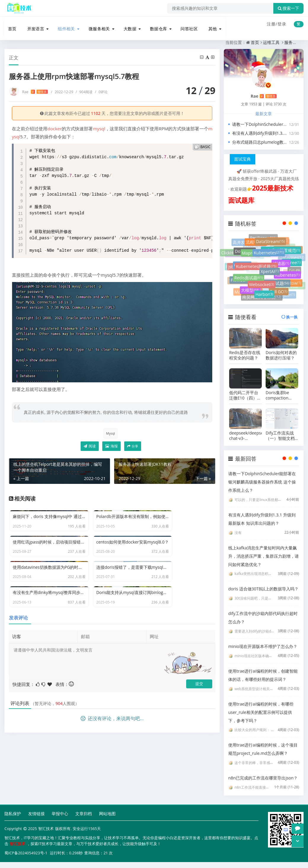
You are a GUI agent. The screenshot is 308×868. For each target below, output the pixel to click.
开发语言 (32, 25)
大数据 (127, 25)
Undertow (290, 279)
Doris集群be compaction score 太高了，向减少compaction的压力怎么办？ (282, 390)
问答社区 (186, 25)
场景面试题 (276, 284)
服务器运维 (74, 41)
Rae (35, 91)
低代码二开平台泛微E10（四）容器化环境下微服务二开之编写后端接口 (245, 390)
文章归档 (84, 813)
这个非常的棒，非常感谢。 (256, 758)
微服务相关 (96, 25)
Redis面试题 (249, 279)
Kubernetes (269, 255)
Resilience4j (288, 247)
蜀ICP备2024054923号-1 (26, 852)
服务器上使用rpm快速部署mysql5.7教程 (127, 41)
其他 (210, 25)
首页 (9, 25)
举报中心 (60, 813)
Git (294, 265)
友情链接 (36, 813)
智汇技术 (46, 828)
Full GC (279, 288)
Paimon (237, 259)
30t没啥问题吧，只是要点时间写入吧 (264, 593)
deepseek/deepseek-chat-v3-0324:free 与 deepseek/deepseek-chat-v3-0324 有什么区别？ (245, 430)
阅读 (90, 447)
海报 (111, 447)
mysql (99, 128)
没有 (238, 527)
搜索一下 (288, 8)
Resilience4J (263, 233)
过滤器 (281, 266)
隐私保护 (13, 813)
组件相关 (63, 25)
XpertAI (270, 274)
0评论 (101, 91)
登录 (282, 24)
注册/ (272, 24)
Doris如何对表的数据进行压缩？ (281, 350)
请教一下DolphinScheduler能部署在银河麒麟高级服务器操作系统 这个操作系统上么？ (262, 477)
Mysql (110, 432)
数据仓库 (156, 25)
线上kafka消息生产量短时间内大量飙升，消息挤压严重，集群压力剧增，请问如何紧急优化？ (264, 551)
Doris (245, 251)
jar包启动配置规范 (281, 251)
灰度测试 (278, 237)
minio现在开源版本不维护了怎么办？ (263, 641)
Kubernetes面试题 (256, 269)
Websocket (261, 285)
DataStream (271, 241)
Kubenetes (287, 275)
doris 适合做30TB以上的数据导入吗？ (263, 584)
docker (55, 128)
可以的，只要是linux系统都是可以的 (263, 494)
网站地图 (107, 813)
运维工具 (50, 41)
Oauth (242, 266)
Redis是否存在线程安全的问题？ (245, 350)
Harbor (264, 292)
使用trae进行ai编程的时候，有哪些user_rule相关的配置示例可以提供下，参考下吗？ (261, 707)
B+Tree (292, 261)
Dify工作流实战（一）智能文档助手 (280, 430)
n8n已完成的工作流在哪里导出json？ (263, 773)
